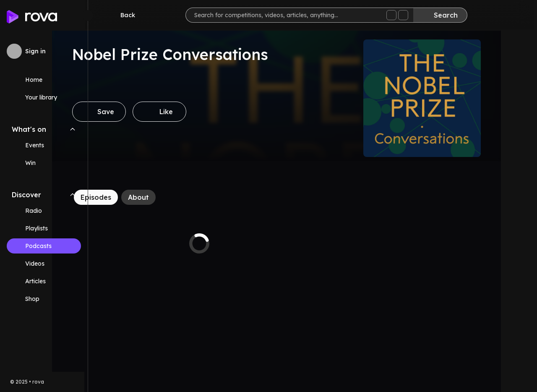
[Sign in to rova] (44, 51)
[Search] (443, 15)
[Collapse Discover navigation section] (73, 195)
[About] (175, 197)
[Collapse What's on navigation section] (73, 129)
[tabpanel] (235, 243)
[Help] (517, 15)
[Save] (135, 112)
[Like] (196, 112)
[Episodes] (132, 197)
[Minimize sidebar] (88, 16)
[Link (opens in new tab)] (44, 299)
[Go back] (125, 15)
